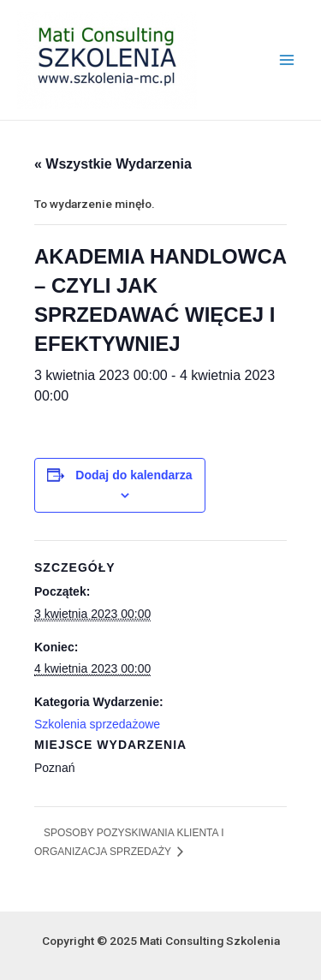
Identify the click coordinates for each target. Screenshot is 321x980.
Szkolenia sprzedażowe (97, 724)
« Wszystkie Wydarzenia (113, 164)
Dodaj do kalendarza (134, 475)
